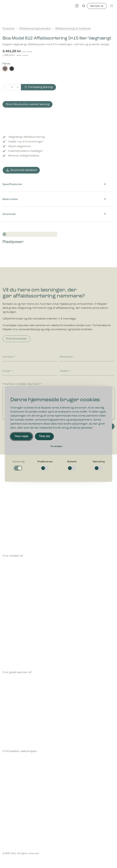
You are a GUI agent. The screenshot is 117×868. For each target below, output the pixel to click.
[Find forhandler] (77, 6)
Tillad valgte (21, 436)
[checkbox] (18, 466)
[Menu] (112, 6)
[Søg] (84, 6)
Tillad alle (44, 436)
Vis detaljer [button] (58, 446)
